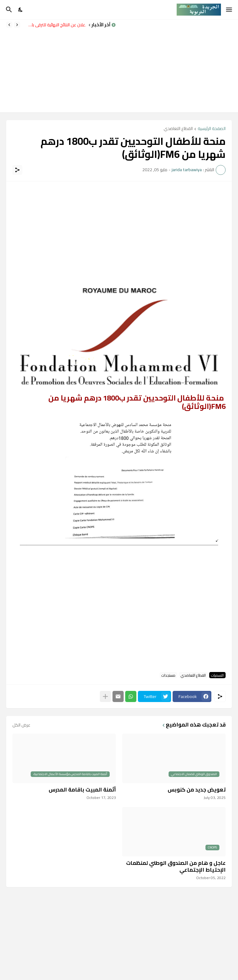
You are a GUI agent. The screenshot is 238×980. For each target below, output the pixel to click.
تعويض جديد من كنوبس (197, 790)
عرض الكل (21, 725)
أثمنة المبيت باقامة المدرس (82, 790)
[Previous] (17, 25)
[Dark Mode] (21, 10)
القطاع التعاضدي (178, 129)
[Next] (9, 25)
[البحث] (8, 10)
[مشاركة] (17, 170)
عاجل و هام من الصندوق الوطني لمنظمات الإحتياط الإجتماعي (176, 866)
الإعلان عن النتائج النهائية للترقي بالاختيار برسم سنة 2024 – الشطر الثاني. (55, 25)
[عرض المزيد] (105, 696)
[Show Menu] (229, 10)
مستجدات (168, 675)
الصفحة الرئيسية (212, 129)
